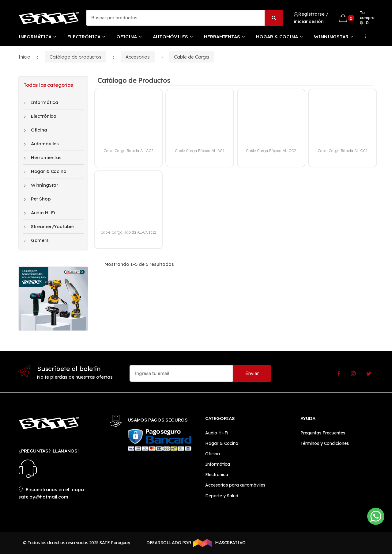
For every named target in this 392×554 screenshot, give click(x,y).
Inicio (24, 57)
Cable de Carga (191, 57)
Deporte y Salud (222, 496)
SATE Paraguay (115, 543)
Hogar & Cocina (277, 37)
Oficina (127, 37)
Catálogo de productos (75, 57)
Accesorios (138, 57)
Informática (35, 37)
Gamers (36, 240)
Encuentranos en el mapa (51, 489)
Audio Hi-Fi (40, 213)
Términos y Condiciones (325, 443)
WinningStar (331, 37)
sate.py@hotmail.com (43, 497)
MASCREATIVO (218, 543)
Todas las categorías (48, 85)
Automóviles (170, 37)
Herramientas (222, 37)
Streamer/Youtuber (49, 227)
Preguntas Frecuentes (323, 433)
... (364, 36)
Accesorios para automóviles (235, 485)
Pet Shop (38, 199)
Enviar (252, 373)
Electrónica (84, 37)
